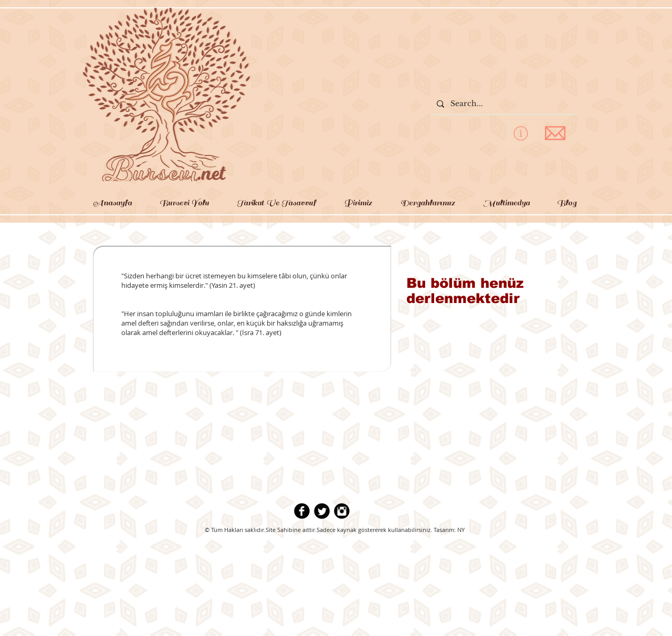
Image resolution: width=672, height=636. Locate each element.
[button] (184, 203)
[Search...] (503, 104)
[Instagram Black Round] (342, 511)
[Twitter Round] (322, 511)
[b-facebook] (302, 511)
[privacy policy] (521, 133)
